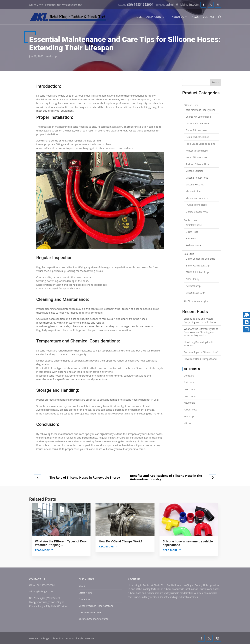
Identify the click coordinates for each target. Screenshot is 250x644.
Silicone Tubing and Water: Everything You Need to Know (200, 320)
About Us (178, 17)
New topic (189, 403)
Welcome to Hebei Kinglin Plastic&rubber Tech (56, 5)
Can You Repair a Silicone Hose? (201, 352)
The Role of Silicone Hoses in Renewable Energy (85, 478)
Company (189, 376)
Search (215, 82)
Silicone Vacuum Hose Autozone (96, 606)
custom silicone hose (90, 612)
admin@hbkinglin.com (41, 591)
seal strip (51, 56)
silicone (188, 423)
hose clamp (190, 389)
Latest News (85, 593)
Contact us (84, 599)
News (195, 17)
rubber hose (190, 410)
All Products (155, 17)
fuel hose (189, 382)
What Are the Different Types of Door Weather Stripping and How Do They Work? (201, 332)
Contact (208, 17)
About (82, 586)
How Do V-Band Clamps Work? (200, 359)
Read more (42, 550)
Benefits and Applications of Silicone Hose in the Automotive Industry (166, 477)
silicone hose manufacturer (93, 619)
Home (138, 17)
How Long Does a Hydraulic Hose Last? (199, 344)
